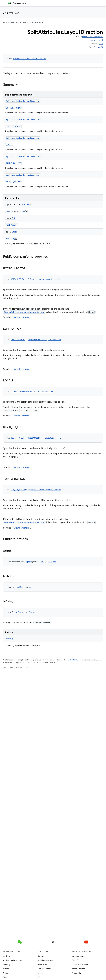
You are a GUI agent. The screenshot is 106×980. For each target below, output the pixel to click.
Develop (25, 22)
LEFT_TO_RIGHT (13, 126)
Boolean (26, 204)
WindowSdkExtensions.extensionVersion (24, 312)
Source (6, 969)
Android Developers (11, 22)
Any (23, 211)
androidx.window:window (92, 37)
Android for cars (79, 969)
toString (10, 239)
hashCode (11, 225)
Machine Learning (45, 960)
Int (13, 218)
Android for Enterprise (12, 960)
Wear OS (75, 960)
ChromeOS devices (80, 964)
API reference (11, 13)
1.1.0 (101, 44)
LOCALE (9, 145)
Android (7, 956)
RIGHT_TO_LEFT (13, 163)
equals (9, 211)
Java (101, 47)
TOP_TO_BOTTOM (14, 182)
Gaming (41, 956)
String (15, 232)
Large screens (78, 956)
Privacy (40, 973)
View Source (95, 40)
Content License (77, 660)
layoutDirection (21, 317)
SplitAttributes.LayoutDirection (29, 59)
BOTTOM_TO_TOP (14, 108)
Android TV (76, 973)
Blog (5, 977)
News (5, 973)
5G (39, 977)
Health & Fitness (44, 964)
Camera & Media (45, 969)
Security (7, 964)
